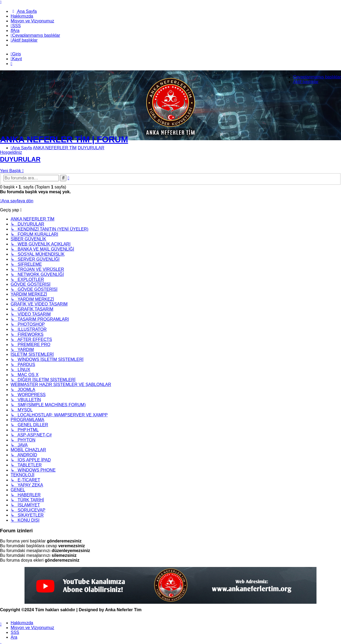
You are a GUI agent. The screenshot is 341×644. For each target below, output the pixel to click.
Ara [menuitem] (14, 637)
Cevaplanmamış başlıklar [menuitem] (317, 77)
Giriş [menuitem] (16, 54)
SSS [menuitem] (15, 632)
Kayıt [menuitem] (16, 59)
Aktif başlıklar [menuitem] (306, 82)
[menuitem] (24, 11)
